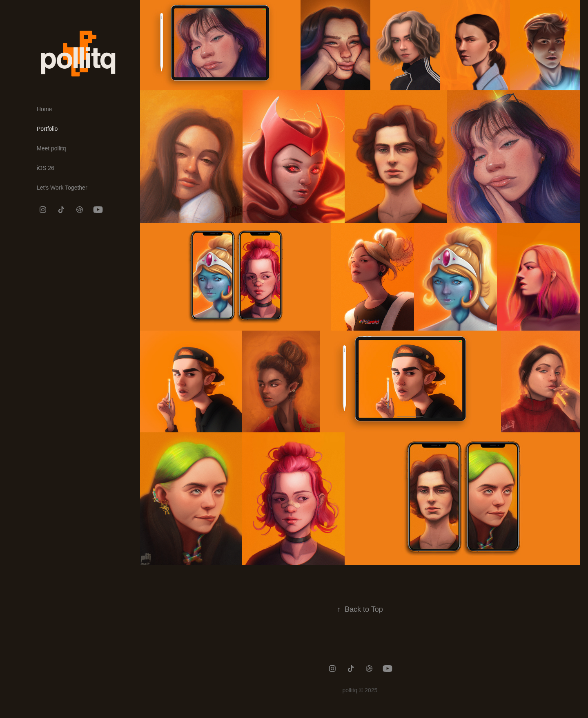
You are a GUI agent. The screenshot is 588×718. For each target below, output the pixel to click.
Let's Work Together (62, 188)
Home (44, 109)
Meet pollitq (51, 148)
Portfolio (47, 129)
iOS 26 (46, 168)
